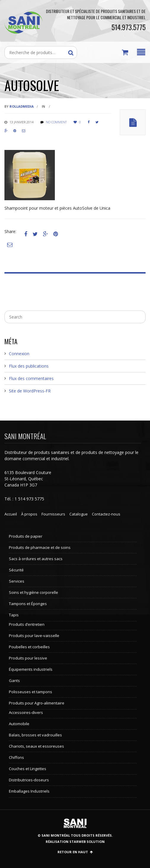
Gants (14, 681)
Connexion (19, 354)
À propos (29, 514)
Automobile (19, 724)
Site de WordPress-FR (30, 391)
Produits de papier (26, 536)
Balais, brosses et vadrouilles (35, 735)
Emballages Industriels (29, 791)
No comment (56, 122)
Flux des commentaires (31, 378)
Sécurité (16, 570)
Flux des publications (29, 366)
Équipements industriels (31, 669)
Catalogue (79, 514)
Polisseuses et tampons (31, 692)
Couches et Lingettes (28, 769)
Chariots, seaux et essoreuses (36, 746)
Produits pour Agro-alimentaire (37, 703)
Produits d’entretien (27, 624)
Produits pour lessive (28, 658)
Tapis (14, 615)
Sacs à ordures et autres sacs (36, 559)
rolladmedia (22, 106)
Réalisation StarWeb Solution (75, 842)
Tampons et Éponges (28, 604)
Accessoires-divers (26, 712)
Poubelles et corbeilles (29, 647)
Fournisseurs (53, 514)
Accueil (11, 514)
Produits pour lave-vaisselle (34, 636)
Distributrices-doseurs (29, 780)
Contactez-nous (106, 514)
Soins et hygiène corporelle (33, 592)
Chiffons (16, 757)
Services (17, 581)
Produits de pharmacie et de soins (40, 547)
